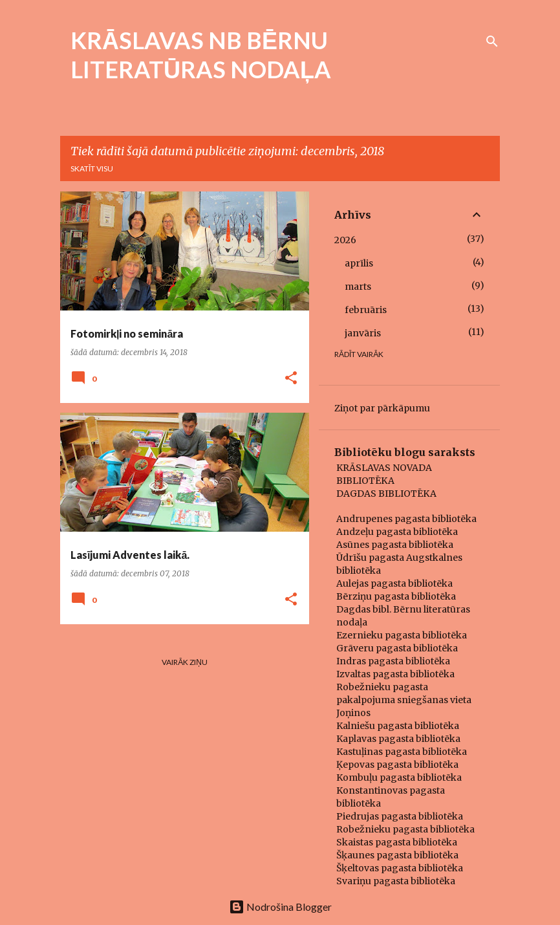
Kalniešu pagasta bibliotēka (398, 726)
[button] (291, 379)
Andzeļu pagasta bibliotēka (397, 532)
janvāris (363, 333)
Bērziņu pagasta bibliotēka (396, 596)
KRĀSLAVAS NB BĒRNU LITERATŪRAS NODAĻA (201, 55)
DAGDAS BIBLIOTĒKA (386, 494)
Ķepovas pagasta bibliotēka (397, 765)
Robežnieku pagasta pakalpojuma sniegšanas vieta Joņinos (404, 700)
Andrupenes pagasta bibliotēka (406, 519)
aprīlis (359, 263)
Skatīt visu (92, 169)
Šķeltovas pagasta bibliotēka (400, 868)
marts (358, 287)
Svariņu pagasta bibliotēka (396, 881)
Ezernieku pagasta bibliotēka (402, 635)
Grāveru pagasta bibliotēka (397, 648)
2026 (345, 240)
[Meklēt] (492, 41)
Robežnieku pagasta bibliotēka (405, 829)
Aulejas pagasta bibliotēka (394, 583)
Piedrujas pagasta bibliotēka (400, 816)
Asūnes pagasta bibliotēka (395, 545)
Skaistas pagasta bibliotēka (397, 842)
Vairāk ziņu (185, 662)
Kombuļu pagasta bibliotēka (399, 778)
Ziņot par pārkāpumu (382, 408)
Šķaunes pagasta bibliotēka (397, 855)
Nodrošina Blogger (280, 907)
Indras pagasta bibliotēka (393, 661)
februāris (366, 310)
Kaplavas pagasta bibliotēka (398, 739)
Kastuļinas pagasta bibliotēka (402, 752)
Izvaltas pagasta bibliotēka (395, 674)
